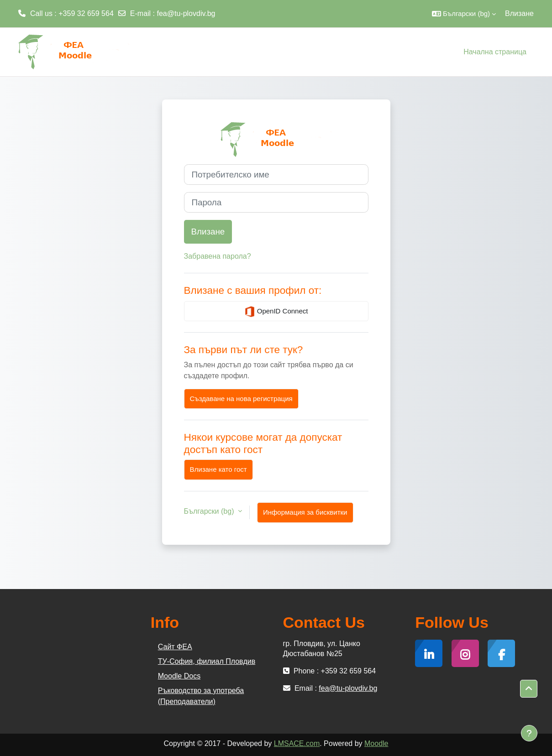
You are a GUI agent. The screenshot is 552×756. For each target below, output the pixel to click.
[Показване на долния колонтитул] (529, 733)
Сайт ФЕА (175, 647)
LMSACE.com (297, 743)
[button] (464, 14)
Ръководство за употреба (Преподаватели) (201, 696)
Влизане (519, 13)
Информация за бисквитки (305, 512)
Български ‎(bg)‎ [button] (210, 511)
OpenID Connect (276, 312)
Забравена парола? (218, 256)
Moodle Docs (179, 676)
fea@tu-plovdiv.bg (186, 13)
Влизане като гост (218, 469)
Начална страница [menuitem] (495, 52)
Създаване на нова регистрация (241, 399)
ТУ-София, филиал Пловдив (207, 661)
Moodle (376, 743)
